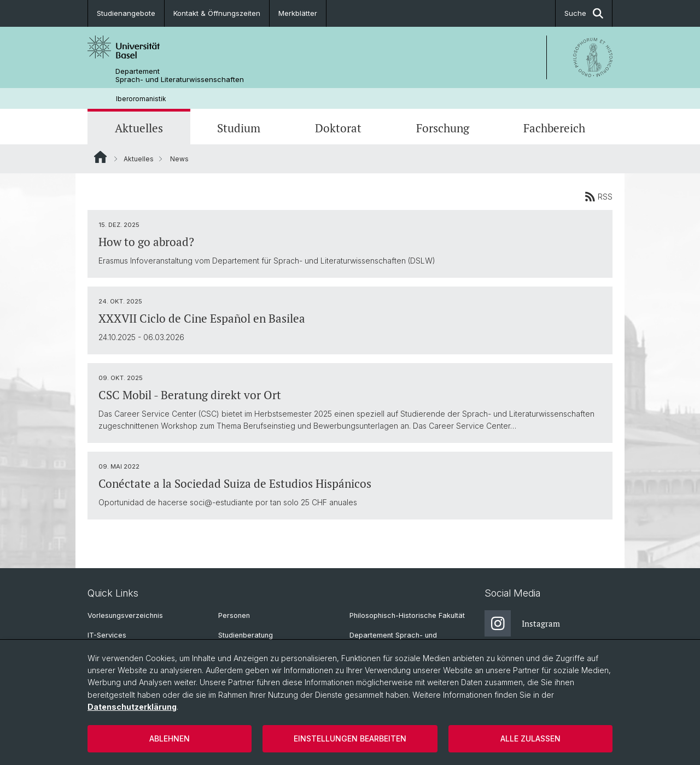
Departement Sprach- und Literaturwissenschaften (180, 75)
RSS (599, 196)
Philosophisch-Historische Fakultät (407, 615)
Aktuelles (139, 128)
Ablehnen (170, 738)
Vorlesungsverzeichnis (125, 615)
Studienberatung (246, 635)
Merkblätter (298, 13)
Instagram (522, 623)
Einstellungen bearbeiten (350, 738)
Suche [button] (584, 13)
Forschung (443, 128)
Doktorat (338, 128)
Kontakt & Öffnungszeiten (217, 13)
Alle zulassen (530, 738)
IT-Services (107, 635)
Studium (239, 128)
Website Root (100, 157)
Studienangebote (126, 13)
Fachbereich (554, 128)
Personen (234, 615)
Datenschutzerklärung (132, 707)
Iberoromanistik (141, 99)
